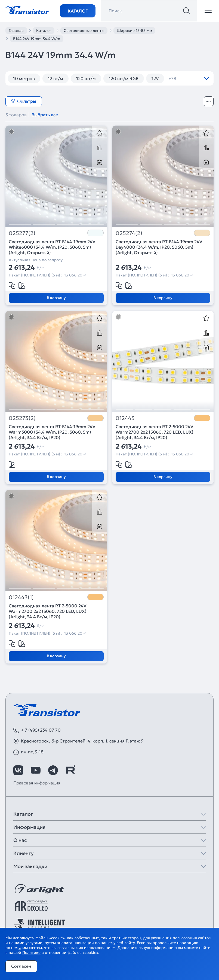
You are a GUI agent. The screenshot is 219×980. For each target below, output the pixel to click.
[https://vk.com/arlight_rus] (18, 770)
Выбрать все (45, 115)
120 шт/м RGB (124, 78)
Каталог (78, 11)
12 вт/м (55, 78)
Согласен (21, 966)
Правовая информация (37, 783)
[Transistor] (27, 10)
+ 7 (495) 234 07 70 (41, 730)
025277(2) (22, 233)
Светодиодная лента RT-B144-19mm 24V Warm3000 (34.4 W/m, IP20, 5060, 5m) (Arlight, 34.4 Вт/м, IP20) (52, 432)
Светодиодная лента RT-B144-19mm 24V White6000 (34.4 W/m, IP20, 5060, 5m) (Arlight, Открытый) (52, 247)
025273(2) (22, 418)
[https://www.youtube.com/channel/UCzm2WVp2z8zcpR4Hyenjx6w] (36, 770)
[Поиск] (187, 11)
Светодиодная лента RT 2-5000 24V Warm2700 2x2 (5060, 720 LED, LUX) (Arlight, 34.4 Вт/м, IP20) (155, 432)
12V (155, 78)
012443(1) (21, 597)
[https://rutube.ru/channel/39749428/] (70, 770)
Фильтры (23, 101)
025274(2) (129, 233)
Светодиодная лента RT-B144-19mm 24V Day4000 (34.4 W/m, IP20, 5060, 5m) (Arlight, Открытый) (159, 247)
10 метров (24, 78)
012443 (125, 418)
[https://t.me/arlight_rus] (53, 770)
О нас (20, 840)
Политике (31, 952)
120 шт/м (86, 78)
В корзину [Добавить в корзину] (56, 298)
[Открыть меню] (208, 11)
